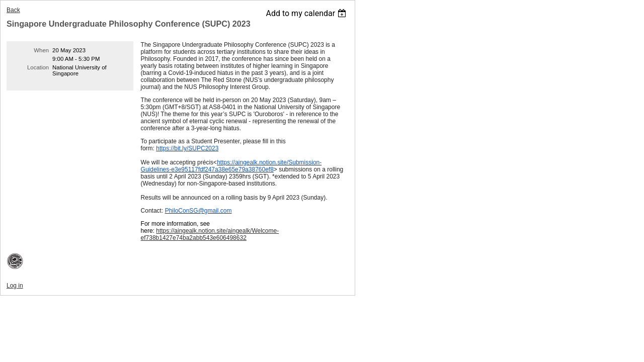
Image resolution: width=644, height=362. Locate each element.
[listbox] (307, 13)
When (41, 50)
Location (38, 67)
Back (13, 10)
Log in (15, 286)
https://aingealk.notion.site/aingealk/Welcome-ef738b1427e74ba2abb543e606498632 (210, 234)
